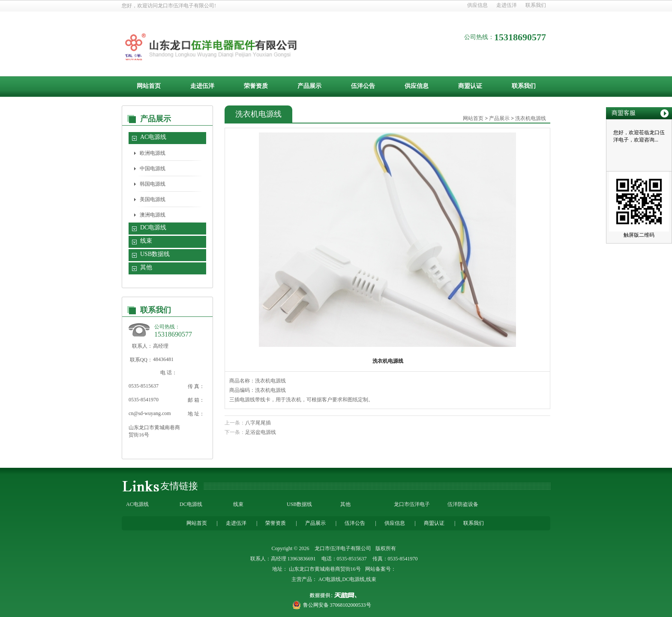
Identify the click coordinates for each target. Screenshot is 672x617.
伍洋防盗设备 (463, 504)
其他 (146, 267)
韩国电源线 (153, 184)
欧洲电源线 (153, 153)
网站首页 (149, 86)
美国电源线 (153, 199)
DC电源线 (153, 227)
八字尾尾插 (258, 423)
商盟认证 (470, 86)
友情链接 (179, 486)
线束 (146, 241)
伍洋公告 (363, 86)
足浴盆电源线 (261, 432)
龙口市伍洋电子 (412, 504)
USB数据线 (155, 254)
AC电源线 (153, 137)
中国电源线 (153, 169)
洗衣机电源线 (531, 118)
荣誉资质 (256, 86)
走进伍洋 (507, 5)
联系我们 (536, 5)
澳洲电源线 (153, 215)
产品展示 (309, 86)
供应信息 (477, 5)
